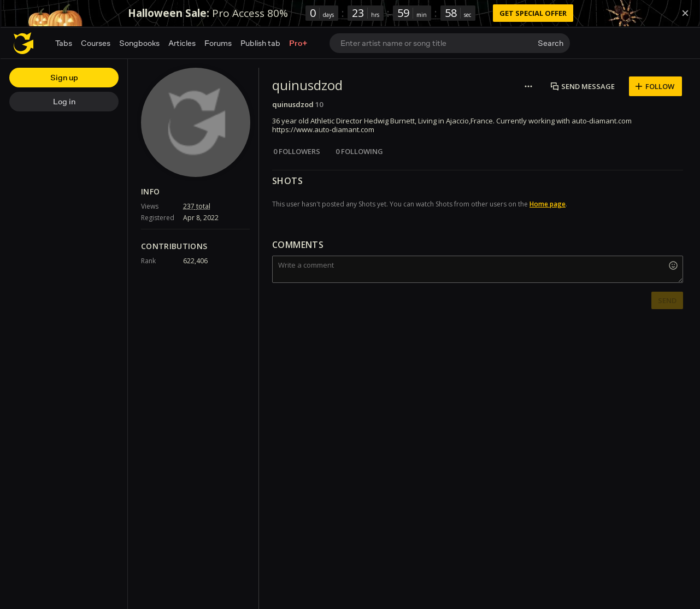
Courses (96, 43)
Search (551, 43)
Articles (182, 43)
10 (319, 104)
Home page (548, 204)
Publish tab (260, 43)
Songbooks (139, 43)
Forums (218, 43)
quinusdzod (293, 104)
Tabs (64, 43)
